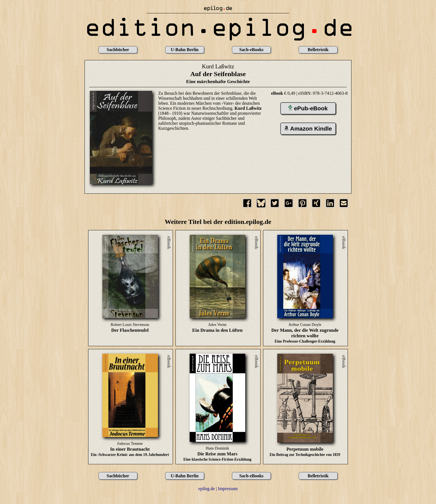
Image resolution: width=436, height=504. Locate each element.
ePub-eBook (308, 108)
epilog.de (206, 489)
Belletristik (318, 50)
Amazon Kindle (308, 129)
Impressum (228, 489)
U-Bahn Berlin (185, 50)
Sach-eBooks (251, 50)
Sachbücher (118, 50)
